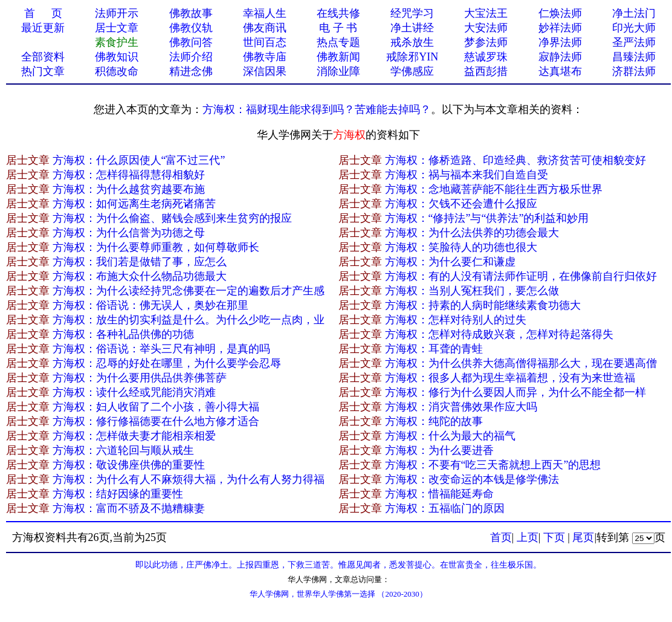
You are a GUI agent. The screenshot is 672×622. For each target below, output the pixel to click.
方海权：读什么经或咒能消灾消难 (134, 392)
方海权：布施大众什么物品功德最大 (140, 276)
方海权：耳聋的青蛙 (434, 349)
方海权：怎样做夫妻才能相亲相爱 (134, 436)
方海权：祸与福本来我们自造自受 (467, 175)
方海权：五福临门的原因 (445, 508)
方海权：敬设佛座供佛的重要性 (129, 465)
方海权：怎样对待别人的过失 (456, 320)
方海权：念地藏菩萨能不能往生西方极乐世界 (494, 189)
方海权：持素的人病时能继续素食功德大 (483, 305)
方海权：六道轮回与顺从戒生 (123, 450)
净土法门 (634, 13)
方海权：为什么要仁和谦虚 (450, 262)
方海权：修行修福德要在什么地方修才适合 (156, 421)
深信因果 (265, 71)
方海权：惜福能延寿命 (439, 494)
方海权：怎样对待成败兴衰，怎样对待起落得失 (499, 334)
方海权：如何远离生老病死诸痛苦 (134, 204)
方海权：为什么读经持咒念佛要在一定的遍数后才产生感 (189, 291)
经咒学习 (412, 13)
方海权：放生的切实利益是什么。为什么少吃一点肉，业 (189, 320)
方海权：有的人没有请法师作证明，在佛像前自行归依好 (521, 276)
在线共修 (338, 13)
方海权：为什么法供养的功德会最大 (472, 233)
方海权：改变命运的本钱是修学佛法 (472, 479)
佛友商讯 (265, 28)
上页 (528, 537)
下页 (554, 537)
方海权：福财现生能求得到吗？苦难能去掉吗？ (317, 109)
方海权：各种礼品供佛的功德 (123, 334)
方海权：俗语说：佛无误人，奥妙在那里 (150, 305)
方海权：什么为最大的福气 (450, 436)
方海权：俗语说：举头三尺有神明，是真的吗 (161, 349)
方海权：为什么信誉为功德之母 (129, 233)
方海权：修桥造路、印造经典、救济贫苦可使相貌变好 (515, 160)
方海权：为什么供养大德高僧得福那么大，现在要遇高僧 (521, 363)
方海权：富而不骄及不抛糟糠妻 (129, 508)
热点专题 (338, 42)
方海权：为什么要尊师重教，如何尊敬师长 (156, 247)
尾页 (583, 537)
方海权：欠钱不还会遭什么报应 (461, 204)
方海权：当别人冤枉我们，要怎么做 (472, 291)
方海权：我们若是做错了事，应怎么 (140, 262)
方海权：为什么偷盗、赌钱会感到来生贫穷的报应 (172, 218)
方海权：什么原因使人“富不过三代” (139, 160)
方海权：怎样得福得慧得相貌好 (129, 175)
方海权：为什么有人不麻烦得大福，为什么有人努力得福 (189, 479)
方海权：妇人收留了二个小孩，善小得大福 (156, 407)
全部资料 (43, 57)
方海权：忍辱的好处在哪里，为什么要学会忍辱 (167, 363)
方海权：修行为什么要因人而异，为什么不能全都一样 (515, 392)
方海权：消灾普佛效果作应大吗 (461, 407)
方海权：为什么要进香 (439, 450)
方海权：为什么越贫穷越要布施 (129, 189)
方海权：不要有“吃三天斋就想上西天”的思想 (493, 465)
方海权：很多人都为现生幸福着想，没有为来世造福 (510, 378)
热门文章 (43, 71)
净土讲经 (412, 28)
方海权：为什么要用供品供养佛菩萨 (140, 378)
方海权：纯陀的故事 (434, 421)
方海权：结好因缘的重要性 (118, 494)
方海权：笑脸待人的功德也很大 (461, 247)
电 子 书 (338, 28)
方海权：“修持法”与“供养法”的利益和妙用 (487, 218)
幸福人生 (265, 13)
